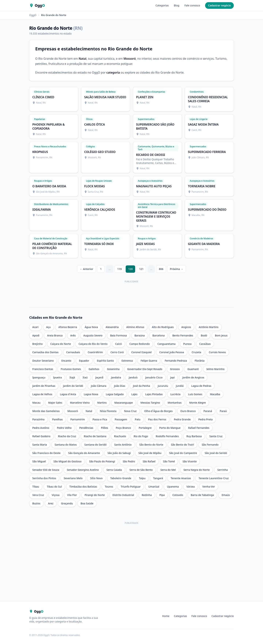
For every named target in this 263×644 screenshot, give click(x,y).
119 (119, 269)
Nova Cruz (130, 411)
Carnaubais (73, 352)
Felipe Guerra (149, 361)
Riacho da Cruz (67, 436)
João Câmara (99, 386)
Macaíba (215, 394)
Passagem (121, 419)
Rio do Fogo (141, 436)
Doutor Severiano (43, 361)
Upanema (173, 487)
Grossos (175, 369)
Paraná (208, 411)
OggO (33, 15)
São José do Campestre (183, 453)
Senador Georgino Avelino (83, 470)
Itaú (85, 377)
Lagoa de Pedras (201, 386)
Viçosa (56, 495)
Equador (84, 361)
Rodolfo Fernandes (167, 436)
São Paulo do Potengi (102, 461)
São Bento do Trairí (183, 445)
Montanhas (175, 403)
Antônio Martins (209, 327)
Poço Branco (123, 428)
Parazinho (38, 419)
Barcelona (159, 335)
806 (161, 269)
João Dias (120, 386)
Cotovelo (178, 495)
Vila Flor (72, 495)
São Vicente (189, 461)
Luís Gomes (195, 394)
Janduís (133, 377)
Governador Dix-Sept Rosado (145, 369)
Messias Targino (150, 403)
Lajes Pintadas (154, 394)
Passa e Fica (100, 419)
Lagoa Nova (91, 394)
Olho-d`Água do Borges (159, 411)
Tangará (158, 478)
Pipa (162, 495)
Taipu (142, 478)
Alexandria (112, 327)
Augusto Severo (93, 335)
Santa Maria (40, 445)
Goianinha (113, 369)
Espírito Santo (105, 361)
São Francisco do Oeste (46, 453)
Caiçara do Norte (61, 344)
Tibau (36, 487)
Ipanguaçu (39, 377)
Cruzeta (197, 352)
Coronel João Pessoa (172, 352)
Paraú (223, 411)
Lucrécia (175, 394)
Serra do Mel (168, 470)
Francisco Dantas (43, 369)
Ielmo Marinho (215, 369)
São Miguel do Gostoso (67, 461)
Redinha (147, 495)
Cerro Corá (117, 352)
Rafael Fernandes (199, 428)
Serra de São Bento (141, 470)
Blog (176, 5)
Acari (35, 327)
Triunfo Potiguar (131, 487)
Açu (48, 327)
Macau (36, 403)
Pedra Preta (205, 419)
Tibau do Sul (54, 487)
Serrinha (223, 470)
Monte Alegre (198, 403)
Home (166, 616)
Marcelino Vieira (80, 403)
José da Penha (142, 386)
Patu (138, 419)
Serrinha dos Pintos (44, 478)
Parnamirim (78, 419)
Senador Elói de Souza (46, 470)
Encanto (66, 361)
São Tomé (169, 461)
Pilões (104, 428)
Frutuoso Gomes (71, 369)
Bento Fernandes (183, 335)
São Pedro (129, 461)
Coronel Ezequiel (141, 352)
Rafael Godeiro (41, 436)
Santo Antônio (123, 445)
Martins (102, 403)
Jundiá (180, 386)
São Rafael (149, 461)
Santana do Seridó (96, 445)
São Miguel (39, 461)
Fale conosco (192, 5)
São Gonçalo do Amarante (84, 453)
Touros (109, 487)
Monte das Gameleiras (46, 411)
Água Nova (91, 327)
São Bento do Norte (151, 445)
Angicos (186, 327)
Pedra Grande (182, 419)
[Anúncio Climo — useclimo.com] (131, 292)
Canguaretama (166, 344)
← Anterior (86, 269)
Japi (173, 377)
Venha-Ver (209, 487)
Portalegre (145, 428)
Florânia (200, 361)
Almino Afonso (135, 327)
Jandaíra (116, 377)
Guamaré (193, 369)
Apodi (36, 335)
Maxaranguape (124, 403)
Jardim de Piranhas (44, 386)
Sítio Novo (96, 478)
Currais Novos (217, 352)
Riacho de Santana (95, 436)
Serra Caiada (114, 470)
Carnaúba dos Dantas (45, 352)
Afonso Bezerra (68, 327)
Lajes (134, 394)
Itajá (72, 377)
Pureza (187, 344)
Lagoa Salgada (115, 394)
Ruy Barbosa (194, 436)
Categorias (162, 5)
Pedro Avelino (41, 428)
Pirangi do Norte (95, 495)
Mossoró (73, 411)
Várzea (191, 487)
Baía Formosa (118, 335)
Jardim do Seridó (73, 386)
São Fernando (210, 445)
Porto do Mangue (170, 428)
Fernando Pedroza (176, 361)
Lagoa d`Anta (68, 394)
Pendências (86, 428)
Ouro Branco (188, 411)
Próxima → (177, 269)
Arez (51, 503)
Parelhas (58, 419)
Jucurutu (163, 386)
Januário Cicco (154, 377)
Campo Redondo (140, 344)
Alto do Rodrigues (163, 327)
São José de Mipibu (150, 453)
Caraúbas (205, 344)
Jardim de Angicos (193, 377)
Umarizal (154, 487)
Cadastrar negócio (219, 5)
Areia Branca (55, 335)
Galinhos (94, 369)
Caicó (118, 344)
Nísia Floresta (108, 411)
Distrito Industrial (123, 495)
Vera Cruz (38, 495)
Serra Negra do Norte (197, 470)
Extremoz (127, 361)
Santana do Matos (66, 445)
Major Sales (55, 403)
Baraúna (140, 335)
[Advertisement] (131, 551)
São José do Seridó (216, 453)
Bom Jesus (221, 335)
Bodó (204, 335)
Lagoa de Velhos (42, 394)
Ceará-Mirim (95, 352)
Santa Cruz (216, 436)
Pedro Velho (64, 428)
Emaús (226, 495)
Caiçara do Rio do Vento (93, 344)
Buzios (36, 503)
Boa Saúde (87, 503)
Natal (89, 411)
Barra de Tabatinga (202, 495)
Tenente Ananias (181, 478)
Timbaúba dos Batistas (83, 487)
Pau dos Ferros (157, 419)
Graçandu (67, 503)
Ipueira (58, 377)
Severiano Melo (73, 478)
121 (141, 269)
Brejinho (38, 344)
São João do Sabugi (119, 453)
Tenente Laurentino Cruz (214, 478)
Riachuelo (120, 436)
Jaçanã (99, 377)
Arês (73, 335)
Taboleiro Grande (121, 478)
